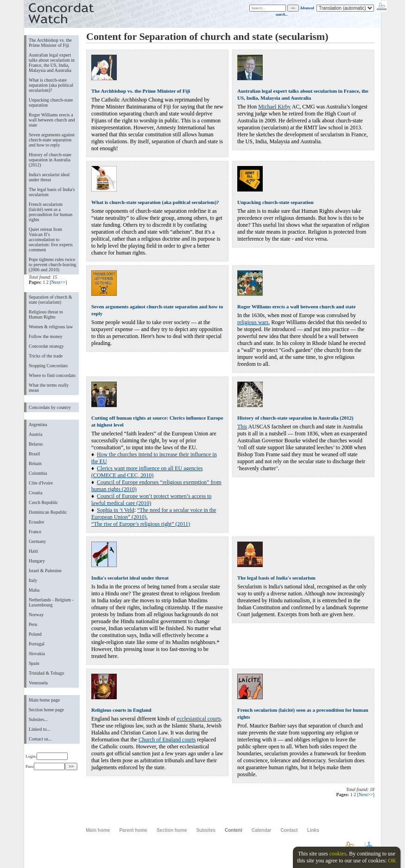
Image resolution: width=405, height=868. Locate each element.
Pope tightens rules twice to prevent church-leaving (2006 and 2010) (53, 265)
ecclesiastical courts (199, 719)
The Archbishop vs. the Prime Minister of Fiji (50, 43)
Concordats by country (50, 407)
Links (313, 830)
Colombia (38, 473)
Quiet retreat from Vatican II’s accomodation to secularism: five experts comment (51, 239)
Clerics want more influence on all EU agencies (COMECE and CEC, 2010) (147, 472)
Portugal (37, 644)
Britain (35, 463)
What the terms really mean (49, 388)
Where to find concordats (52, 375)
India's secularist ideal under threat (49, 177)
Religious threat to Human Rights (46, 314)
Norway (36, 615)
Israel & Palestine (45, 571)
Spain (34, 663)
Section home (172, 830)
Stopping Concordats (48, 366)
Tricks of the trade (46, 356)
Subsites (206, 830)
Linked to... (39, 729)
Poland (35, 634)
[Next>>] (58, 282)
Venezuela (38, 683)
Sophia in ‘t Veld (116, 510)
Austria (35, 434)
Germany (37, 541)
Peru (33, 624)
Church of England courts (167, 740)
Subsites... (38, 719)
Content (234, 830)
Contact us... (40, 739)
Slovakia (37, 654)
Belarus (36, 444)
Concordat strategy (46, 346)
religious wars (253, 322)
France (35, 532)
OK (392, 861)
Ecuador (36, 522)
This (242, 427)
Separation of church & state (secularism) (50, 300)
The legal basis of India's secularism (52, 192)
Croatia (35, 493)
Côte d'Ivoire (41, 483)
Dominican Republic (48, 512)
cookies (338, 854)
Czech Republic (44, 502)
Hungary (37, 561)
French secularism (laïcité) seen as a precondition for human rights (51, 212)
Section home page (46, 710)
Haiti (33, 551)
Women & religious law (51, 327)
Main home (98, 830)
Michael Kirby (274, 107)
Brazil (34, 454)
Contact (289, 830)
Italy (33, 580)
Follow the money (46, 336)
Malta (34, 590)
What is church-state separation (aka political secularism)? (51, 85)
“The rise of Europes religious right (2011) (141, 524)
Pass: (45, 766)
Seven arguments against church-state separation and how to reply (52, 140)
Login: (47, 756)
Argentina (38, 424)
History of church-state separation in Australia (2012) (50, 160)
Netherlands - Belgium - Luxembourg (51, 602)
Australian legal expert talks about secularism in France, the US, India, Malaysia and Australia (52, 63)
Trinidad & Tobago (46, 673)
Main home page (44, 700)
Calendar (262, 830)
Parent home (133, 830)
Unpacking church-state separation (51, 102)
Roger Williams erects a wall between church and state (52, 120)
